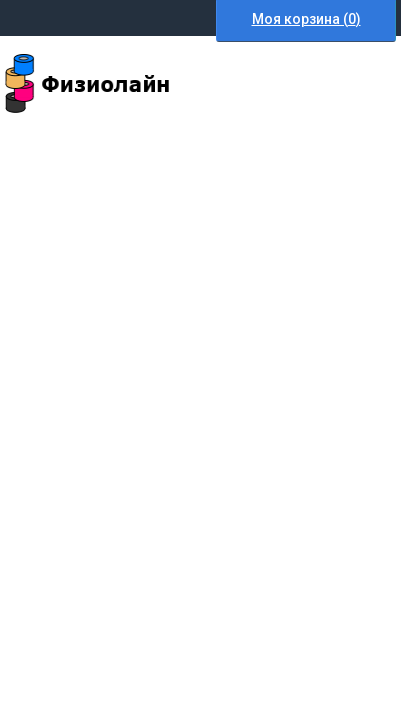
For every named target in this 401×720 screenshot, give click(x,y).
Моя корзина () (306, 19)
